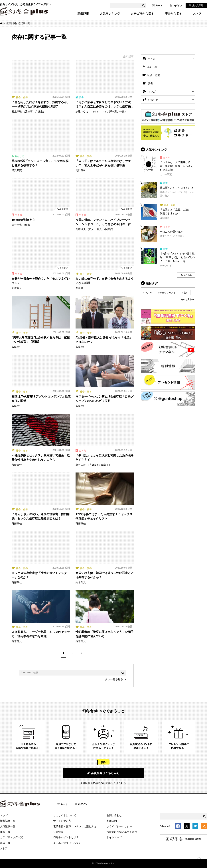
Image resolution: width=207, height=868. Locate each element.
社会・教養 (154, 75)
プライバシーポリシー (119, 826)
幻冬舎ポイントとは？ (66, 837)
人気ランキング (110, 14)
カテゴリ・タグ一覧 (11, 837)
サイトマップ (114, 837)
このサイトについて (65, 815)
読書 (150, 83)
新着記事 (83, 14)
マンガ (152, 92)
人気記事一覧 (8, 826)
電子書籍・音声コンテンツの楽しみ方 (75, 826)
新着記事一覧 (8, 821)
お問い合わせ (114, 815)
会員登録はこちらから (103, 773)
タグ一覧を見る (114, 679)
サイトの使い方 (62, 821)
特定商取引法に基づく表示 (122, 832)
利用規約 (112, 821)
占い (186, 293)
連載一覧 (5, 832)
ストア (197, 14)
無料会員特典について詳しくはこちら (104, 783)
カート (157, 5)
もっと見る (186, 275)
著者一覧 (5, 843)
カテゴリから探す (142, 14)
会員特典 (58, 832)
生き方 (152, 59)
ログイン (176, 5)
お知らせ (153, 100)
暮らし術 (152, 67)
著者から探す (173, 14)
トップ (4, 815)
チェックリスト (168, 293)
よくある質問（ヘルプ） (67, 843)
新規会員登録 (196, 5)
